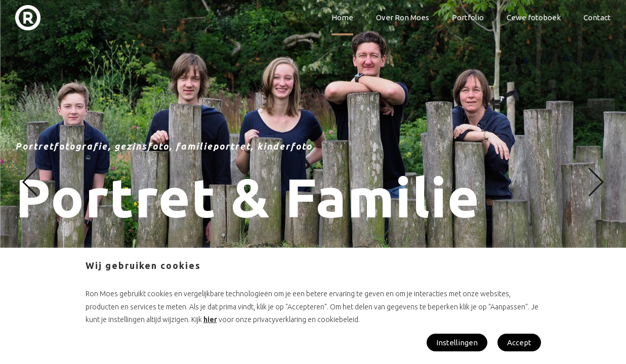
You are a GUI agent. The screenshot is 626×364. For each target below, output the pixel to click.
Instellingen (457, 343)
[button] (37, 182)
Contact (597, 17)
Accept (519, 343)
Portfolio (468, 17)
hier (210, 320)
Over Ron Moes (403, 17)
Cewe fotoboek (534, 17)
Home (342, 17)
